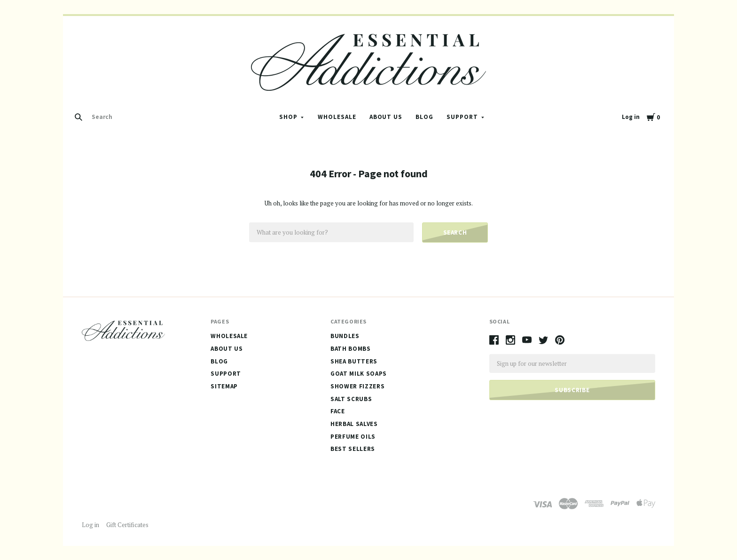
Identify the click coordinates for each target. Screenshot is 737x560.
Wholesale (337, 117)
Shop (288, 117)
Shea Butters (354, 361)
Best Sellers (353, 449)
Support (462, 117)
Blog (424, 117)
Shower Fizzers (357, 386)
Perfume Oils (353, 437)
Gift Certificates (127, 525)
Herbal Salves (354, 424)
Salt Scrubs (351, 399)
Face (338, 411)
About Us (386, 117)
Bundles (345, 336)
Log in (631, 117)
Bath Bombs (351, 349)
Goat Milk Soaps (359, 374)
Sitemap (224, 386)
